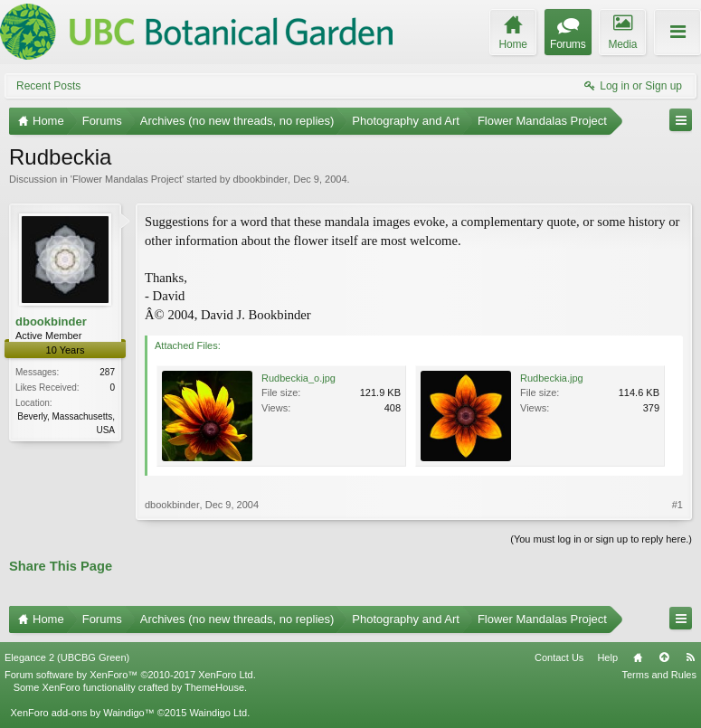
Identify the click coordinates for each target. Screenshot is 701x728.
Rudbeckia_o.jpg (298, 378)
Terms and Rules (659, 675)
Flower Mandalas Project (127, 179)
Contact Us (559, 657)
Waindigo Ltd (218, 713)
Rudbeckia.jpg (552, 378)
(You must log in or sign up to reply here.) (601, 539)
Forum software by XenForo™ (130, 675)
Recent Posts (48, 86)
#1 (677, 505)
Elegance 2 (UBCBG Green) (67, 657)
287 (107, 372)
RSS (690, 657)
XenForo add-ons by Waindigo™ (82, 713)
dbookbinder (261, 179)
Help (607, 657)
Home (638, 657)
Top (664, 657)
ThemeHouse (214, 687)
